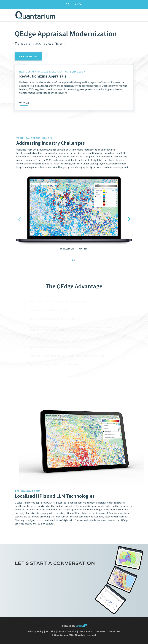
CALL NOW (74, 4)
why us (29, 103)
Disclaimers (85, 631)
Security (50, 631)
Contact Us (114, 631)
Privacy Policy (36, 631)
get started (28, 61)
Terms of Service (67, 631)
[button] (19, 219)
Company (100, 631)
